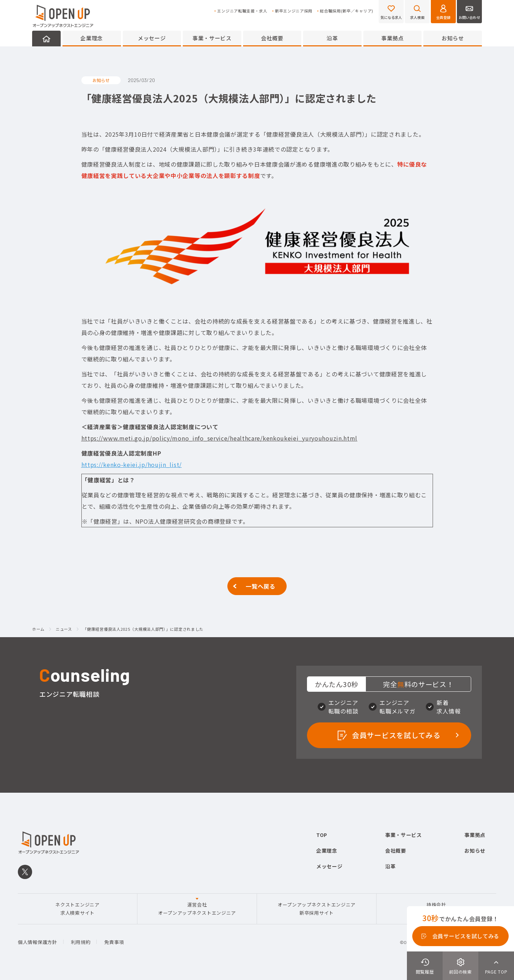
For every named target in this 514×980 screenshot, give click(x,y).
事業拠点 (392, 38)
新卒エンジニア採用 (294, 11)
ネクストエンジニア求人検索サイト (77, 908)
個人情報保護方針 (37, 942)
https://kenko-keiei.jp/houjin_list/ (132, 464)
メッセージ (152, 38)
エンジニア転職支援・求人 (242, 11)
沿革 (332, 38)
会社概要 (272, 38)
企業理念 (92, 38)
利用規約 (81, 942)
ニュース (64, 629)
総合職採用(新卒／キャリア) (347, 11)
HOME (46, 39)
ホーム (38, 629)
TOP (322, 835)
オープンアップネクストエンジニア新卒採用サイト (317, 908)
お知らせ (453, 38)
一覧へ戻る (261, 586)
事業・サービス (212, 38)
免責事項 (114, 942)
